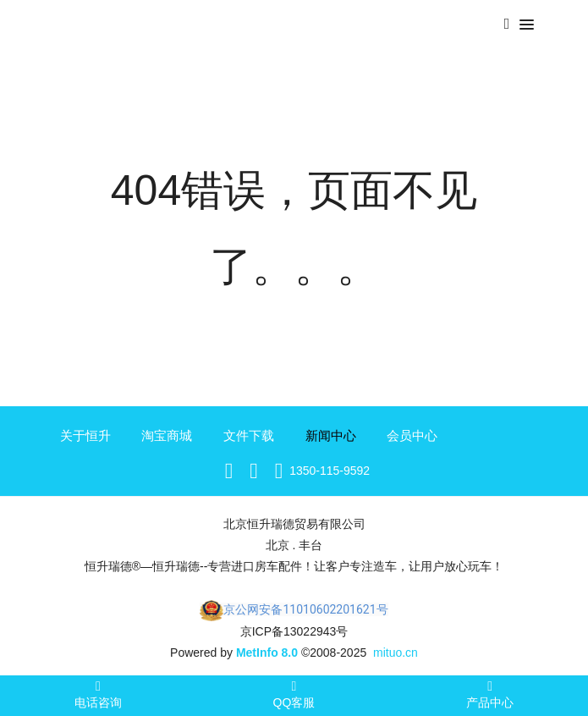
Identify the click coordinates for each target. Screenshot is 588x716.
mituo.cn (396, 653)
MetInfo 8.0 (267, 653)
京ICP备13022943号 (294, 631)
